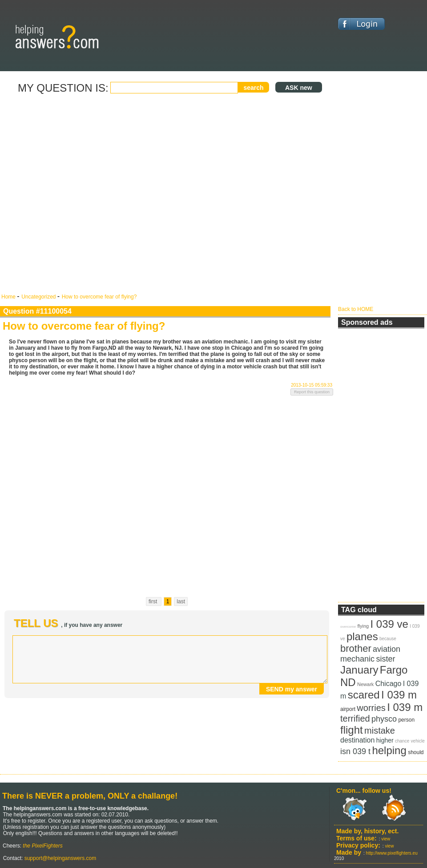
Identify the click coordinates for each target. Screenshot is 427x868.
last (181, 602)
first (154, 602)
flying (363, 626)
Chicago (389, 684)
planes (362, 636)
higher (385, 740)
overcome (348, 627)
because (388, 639)
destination (357, 740)
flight (352, 730)
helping (389, 750)
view (386, 839)
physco (384, 719)
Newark (365, 684)
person (406, 720)
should (416, 752)
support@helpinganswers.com (59, 858)
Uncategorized (39, 297)
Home (9, 297)
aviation (387, 649)
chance (402, 741)
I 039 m (399, 695)
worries (371, 708)
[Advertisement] (95, 194)
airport (348, 709)
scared (364, 695)
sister (385, 659)
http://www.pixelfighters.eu (392, 853)
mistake (380, 731)
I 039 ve (389, 624)
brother (356, 648)
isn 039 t (355, 751)
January (359, 670)
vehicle (418, 741)
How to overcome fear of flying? (99, 297)
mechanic (357, 659)
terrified (355, 719)
